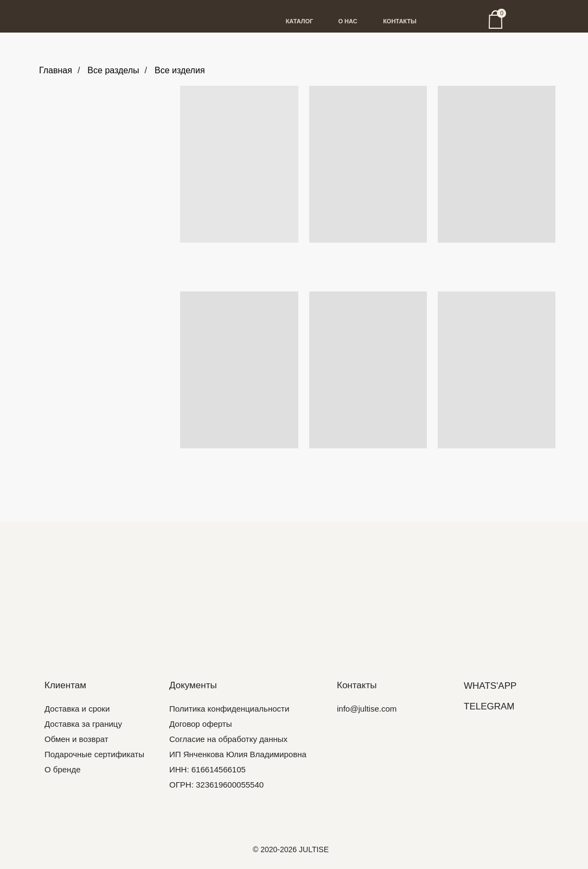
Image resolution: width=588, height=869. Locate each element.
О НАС (347, 21)
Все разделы (113, 70)
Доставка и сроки (77, 709)
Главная (56, 70)
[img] (294, 594)
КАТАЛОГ (300, 21)
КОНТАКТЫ (400, 21)
